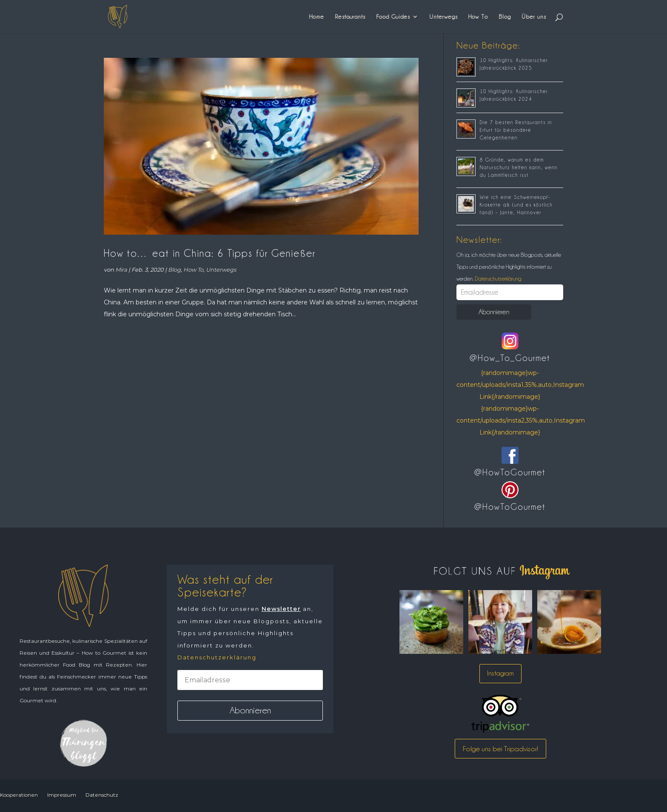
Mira (121, 270)
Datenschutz (102, 795)
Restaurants (350, 17)
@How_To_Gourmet (510, 358)
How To (478, 17)
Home (317, 17)
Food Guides (393, 17)
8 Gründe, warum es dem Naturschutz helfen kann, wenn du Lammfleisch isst (519, 168)
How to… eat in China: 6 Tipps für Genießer (210, 253)
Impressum (62, 795)
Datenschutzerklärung (497, 278)
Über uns (534, 17)
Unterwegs (443, 17)
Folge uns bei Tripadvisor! (500, 749)
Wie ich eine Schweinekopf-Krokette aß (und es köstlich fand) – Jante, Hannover (516, 205)
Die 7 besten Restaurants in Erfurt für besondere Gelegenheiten (516, 130)
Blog (505, 17)
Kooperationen (19, 795)
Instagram (500, 673)
